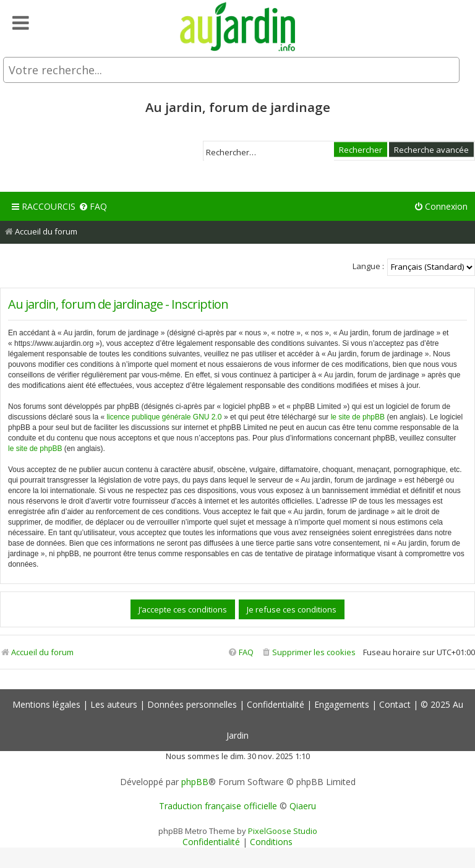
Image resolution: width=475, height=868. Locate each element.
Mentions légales (46, 704)
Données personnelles (192, 704)
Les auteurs (114, 704)
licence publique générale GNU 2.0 (164, 417)
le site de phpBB (358, 417)
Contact (395, 704)
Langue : (368, 266)
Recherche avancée (431, 149)
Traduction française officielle (218, 806)
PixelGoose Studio (283, 831)
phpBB (195, 782)
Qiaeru (303, 806)
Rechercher (361, 149)
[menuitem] (93, 207)
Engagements (342, 704)
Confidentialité (276, 704)
